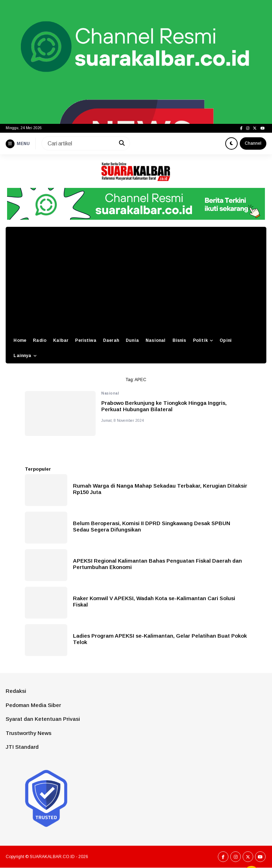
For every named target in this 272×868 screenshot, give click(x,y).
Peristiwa (86, 340)
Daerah (111, 340)
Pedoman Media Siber (33, 705)
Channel (253, 143)
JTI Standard (22, 747)
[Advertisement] (136, 280)
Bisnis (179, 340)
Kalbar (61, 340)
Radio (40, 340)
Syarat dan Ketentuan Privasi (43, 719)
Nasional (155, 340)
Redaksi (16, 691)
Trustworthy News (29, 733)
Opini (226, 340)
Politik (200, 340)
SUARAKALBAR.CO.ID (52, 857)
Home (20, 340)
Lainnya (22, 356)
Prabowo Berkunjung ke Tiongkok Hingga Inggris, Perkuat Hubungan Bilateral (164, 406)
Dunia (132, 340)
